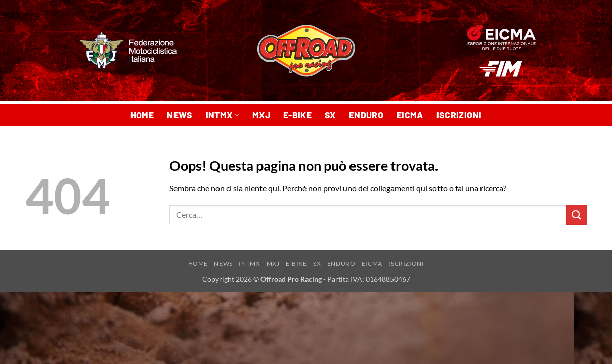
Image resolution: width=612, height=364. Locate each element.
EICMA (410, 115)
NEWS (180, 115)
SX (330, 115)
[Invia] (577, 215)
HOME (142, 115)
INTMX (223, 115)
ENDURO (366, 115)
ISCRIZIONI (459, 115)
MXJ (261, 115)
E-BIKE (297, 115)
